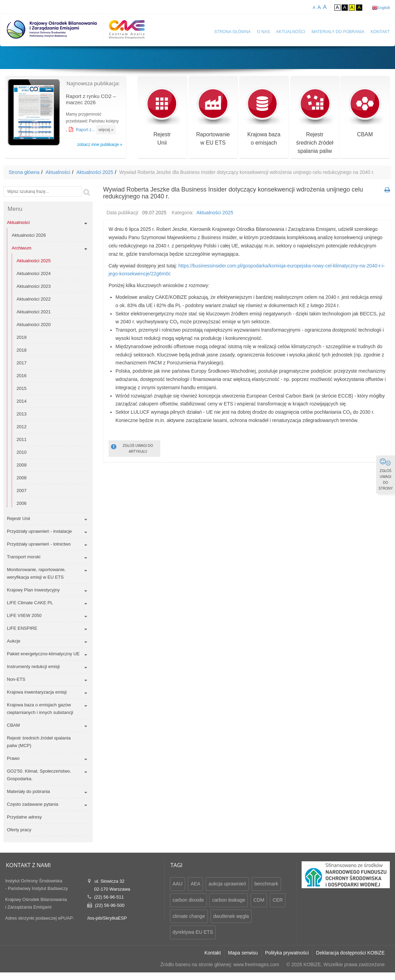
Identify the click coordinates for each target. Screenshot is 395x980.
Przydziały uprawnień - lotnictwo (39, 544)
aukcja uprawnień (227, 884)
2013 (22, 414)
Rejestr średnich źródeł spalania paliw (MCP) (39, 742)
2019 (22, 337)
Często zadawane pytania (33, 804)
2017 (22, 363)
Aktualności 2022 (34, 299)
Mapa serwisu (243, 953)
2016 (22, 376)
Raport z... (86, 130)
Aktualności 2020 (34, 325)
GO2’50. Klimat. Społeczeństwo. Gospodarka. (39, 775)
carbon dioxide (188, 900)
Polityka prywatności (287, 953)
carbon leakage (229, 900)
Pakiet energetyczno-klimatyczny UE (43, 654)
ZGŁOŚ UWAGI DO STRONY (386, 474)
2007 (22, 491)
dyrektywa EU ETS (193, 932)
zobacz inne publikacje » (100, 145)
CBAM (365, 113)
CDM (259, 900)
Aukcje (14, 641)
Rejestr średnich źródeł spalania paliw (315, 121)
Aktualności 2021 (34, 312)
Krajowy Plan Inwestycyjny (33, 590)
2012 (22, 427)
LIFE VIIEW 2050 (24, 615)
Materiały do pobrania (338, 32)
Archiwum (22, 248)
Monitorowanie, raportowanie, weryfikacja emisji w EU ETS (36, 573)
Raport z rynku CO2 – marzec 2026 (91, 99)
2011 (22, 439)
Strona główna (233, 32)
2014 (22, 401)
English (384, 8)
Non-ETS (16, 679)
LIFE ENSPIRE (22, 628)
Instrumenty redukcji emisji (33, 667)
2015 (22, 388)
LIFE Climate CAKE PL (30, 603)
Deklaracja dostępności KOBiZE (350, 953)
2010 (22, 452)
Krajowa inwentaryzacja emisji (37, 692)
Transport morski (24, 557)
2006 (22, 503)
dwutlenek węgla (231, 916)
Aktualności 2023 (34, 286)
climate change (189, 916)
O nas (264, 32)
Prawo (13, 758)
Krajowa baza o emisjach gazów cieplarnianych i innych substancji (40, 709)
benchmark (266, 884)
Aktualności (291, 32)
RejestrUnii (162, 117)
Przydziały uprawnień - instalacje (39, 531)
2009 (22, 465)
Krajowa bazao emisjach (264, 117)
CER (278, 900)
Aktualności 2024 (34, 273)
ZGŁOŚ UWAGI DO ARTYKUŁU (132, 448)
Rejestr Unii (18, 518)
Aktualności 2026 (29, 235)
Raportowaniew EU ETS (213, 117)
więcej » (106, 130)
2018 (22, 350)
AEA (195, 884)
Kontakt (380, 32)
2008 (22, 478)
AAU (178, 884)
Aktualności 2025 (95, 172)
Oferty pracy (19, 830)
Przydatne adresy (24, 817)
